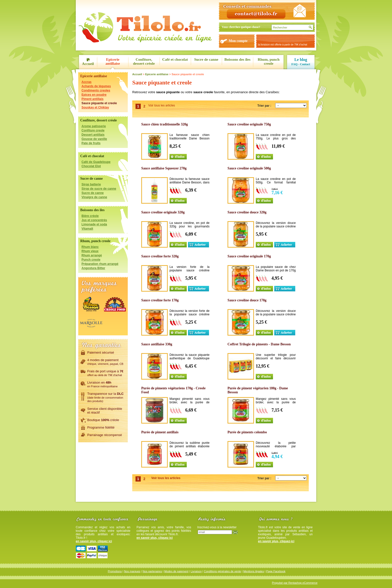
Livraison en (102, 384)
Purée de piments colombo (247, 432)
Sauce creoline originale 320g (163, 212)
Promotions (115, 571)
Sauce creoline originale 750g (249, 124)
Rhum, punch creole (269, 61)
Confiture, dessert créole (144, 61)
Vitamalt (87, 229)
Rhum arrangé (92, 255)
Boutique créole (103, 420)
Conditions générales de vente (223, 571)
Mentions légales (254, 571)
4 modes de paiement (105, 362)
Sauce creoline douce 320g (247, 212)
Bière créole (90, 216)
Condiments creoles (96, 90)
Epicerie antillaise (113, 61)
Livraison (196, 571)
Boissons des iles (237, 59)
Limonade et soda (94, 224)
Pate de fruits (91, 143)
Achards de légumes (96, 86)
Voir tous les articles (162, 105)
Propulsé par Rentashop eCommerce (295, 583)
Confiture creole (93, 130)
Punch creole (91, 260)
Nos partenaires (152, 571)
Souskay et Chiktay (95, 107)
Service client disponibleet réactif (105, 410)
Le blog (301, 60)
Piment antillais (92, 99)
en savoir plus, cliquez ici (94, 541)
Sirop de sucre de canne (99, 189)
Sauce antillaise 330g (157, 344)
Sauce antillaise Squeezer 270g (164, 168)
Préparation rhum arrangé (100, 264)
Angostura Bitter (93, 268)
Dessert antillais (93, 135)
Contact (305, 64)
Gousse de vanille (94, 139)
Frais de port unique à (105, 373)
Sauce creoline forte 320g (160, 256)
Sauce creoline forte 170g (160, 300)
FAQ (294, 64)
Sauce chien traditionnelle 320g (164, 124)
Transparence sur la (105, 397)
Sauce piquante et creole (99, 103)
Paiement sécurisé (101, 352)
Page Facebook (276, 571)
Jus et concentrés (94, 220)
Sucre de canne (206, 59)
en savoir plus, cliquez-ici (276, 541)
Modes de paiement (176, 571)
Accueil (88, 64)
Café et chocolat (175, 59)
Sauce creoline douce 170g (247, 300)
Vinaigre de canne (94, 197)
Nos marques (132, 571)
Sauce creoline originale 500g (249, 168)
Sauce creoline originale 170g (249, 256)
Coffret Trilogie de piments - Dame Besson (259, 344)
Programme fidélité (101, 427)
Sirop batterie (91, 184)
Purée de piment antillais (160, 432)
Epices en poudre (94, 95)
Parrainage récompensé (105, 435)
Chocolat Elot (91, 166)
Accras (86, 82)
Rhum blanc (90, 247)
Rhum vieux (90, 251)
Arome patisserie (94, 126)
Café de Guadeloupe (96, 162)
